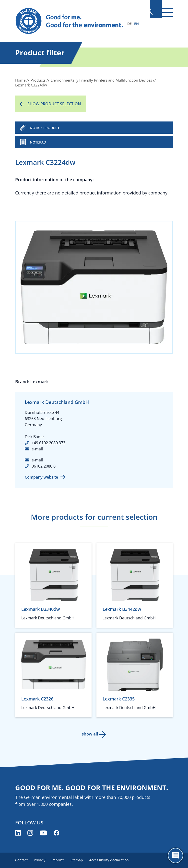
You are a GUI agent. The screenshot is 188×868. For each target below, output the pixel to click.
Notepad (38, 142)
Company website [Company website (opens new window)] (41, 477)
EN (136, 24)
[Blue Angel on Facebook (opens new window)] (56, 833)
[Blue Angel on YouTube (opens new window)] (43, 833)
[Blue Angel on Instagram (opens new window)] (30, 833)
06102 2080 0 (44, 466)
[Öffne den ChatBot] (176, 856)
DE (129, 24)
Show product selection (54, 104)
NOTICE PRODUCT (45, 128)
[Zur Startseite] (70, 21)
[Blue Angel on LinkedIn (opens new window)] (18, 833)
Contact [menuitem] (21, 860)
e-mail (37, 449)
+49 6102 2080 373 (48, 443)
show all (89, 734)
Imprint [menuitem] (61, 860)
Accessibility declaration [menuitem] (116, 860)
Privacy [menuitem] (41, 860)
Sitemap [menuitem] (82, 860)
